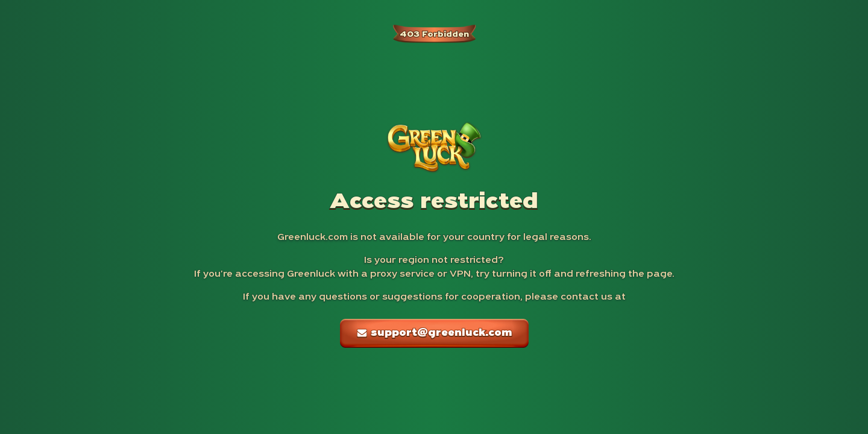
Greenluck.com (313, 237)
